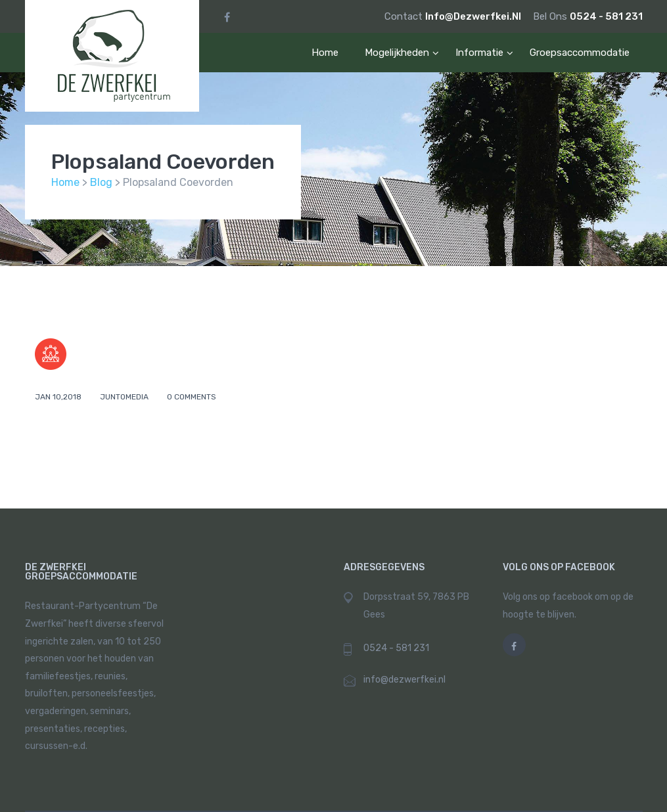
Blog (101, 182)
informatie (479, 53)
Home (325, 53)
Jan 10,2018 (59, 397)
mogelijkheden (397, 53)
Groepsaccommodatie (580, 53)
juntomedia (125, 397)
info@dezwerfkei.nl (474, 16)
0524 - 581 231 (606, 16)
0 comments (192, 397)
